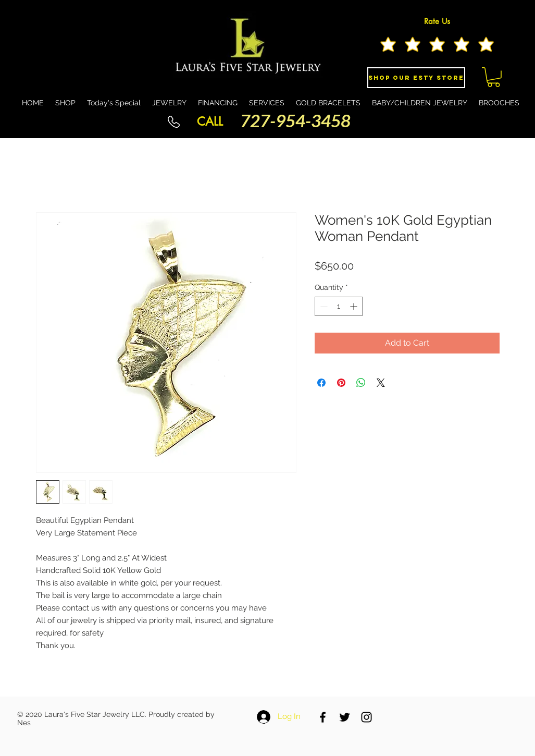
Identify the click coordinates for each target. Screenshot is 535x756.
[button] (494, 77)
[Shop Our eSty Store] (416, 78)
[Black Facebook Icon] (323, 717)
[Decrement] (323, 306)
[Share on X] (381, 383)
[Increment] (354, 306)
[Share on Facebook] (321, 383)
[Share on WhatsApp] (361, 383)
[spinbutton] (339, 306)
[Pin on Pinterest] (341, 383)
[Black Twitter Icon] (345, 717)
